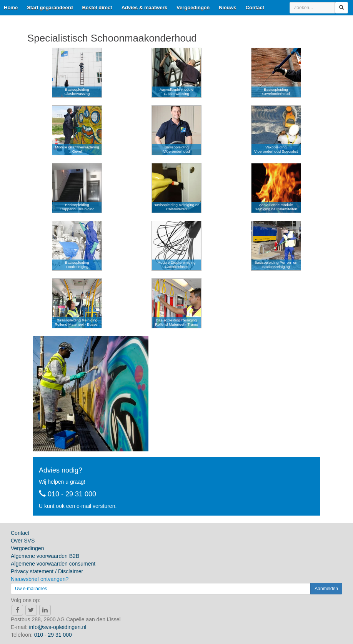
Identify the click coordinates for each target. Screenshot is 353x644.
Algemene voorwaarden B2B (45, 556)
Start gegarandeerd (50, 7)
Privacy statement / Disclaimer (47, 571)
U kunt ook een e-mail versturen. (78, 506)
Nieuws (228, 7)
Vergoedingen (193, 7)
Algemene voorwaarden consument (53, 564)
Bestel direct (97, 7)
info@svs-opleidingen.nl (57, 627)
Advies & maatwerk (144, 7)
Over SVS (23, 541)
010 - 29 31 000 (67, 494)
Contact (255, 7)
